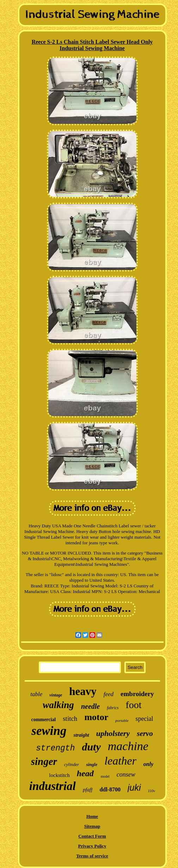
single (92, 764)
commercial (43, 720)
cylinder (72, 764)
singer (44, 761)
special (145, 719)
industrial (53, 786)
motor (96, 717)
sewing (49, 731)
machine (128, 746)
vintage (56, 695)
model (105, 776)
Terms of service (92, 856)
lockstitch (59, 775)
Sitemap (92, 826)
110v (152, 791)
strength (55, 748)
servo (145, 734)
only (148, 764)
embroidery (137, 694)
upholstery (113, 733)
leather (120, 761)
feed (109, 694)
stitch (70, 719)
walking (58, 705)
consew (126, 774)
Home (92, 816)
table (36, 694)
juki (134, 788)
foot (134, 705)
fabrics (113, 708)
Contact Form (92, 836)
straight (81, 735)
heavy (83, 691)
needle (90, 706)
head (85, 773)
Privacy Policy (92, 846)
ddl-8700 (110, 789)
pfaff (88, 790)
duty (91, 747)
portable (122, 720)
